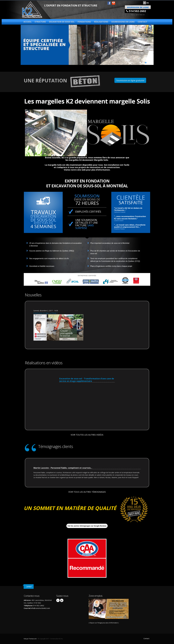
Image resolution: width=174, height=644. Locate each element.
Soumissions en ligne (123, 22)
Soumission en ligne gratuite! (130, 80)
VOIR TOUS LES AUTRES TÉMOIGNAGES (87, 492)
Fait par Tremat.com (30, 639)
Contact (142, 22)
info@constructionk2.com (40, 608)
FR (145, 3)
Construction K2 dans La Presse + (46, 313)
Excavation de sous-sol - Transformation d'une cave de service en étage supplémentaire (87, 380)
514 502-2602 (136, 11)
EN (148, 3)
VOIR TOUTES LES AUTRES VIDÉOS (87, 435)
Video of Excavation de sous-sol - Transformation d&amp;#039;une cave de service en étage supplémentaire (87, 403)
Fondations (84, 22)
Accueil (28, 22)
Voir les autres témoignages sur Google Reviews (87, 526)
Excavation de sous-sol (62, 22)
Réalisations (101, 22)
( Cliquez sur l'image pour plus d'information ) (109, 611)
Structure (40, 22)
